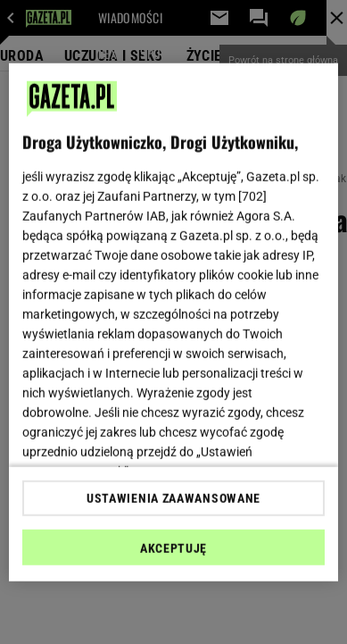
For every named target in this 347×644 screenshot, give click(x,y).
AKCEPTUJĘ (173, 548)
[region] (174, 322)
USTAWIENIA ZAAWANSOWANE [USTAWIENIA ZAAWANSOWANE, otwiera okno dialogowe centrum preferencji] (173, 498)
